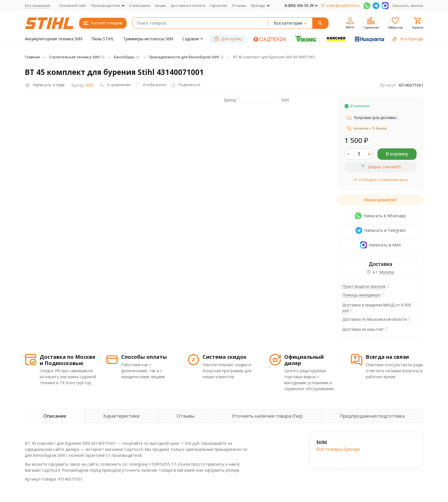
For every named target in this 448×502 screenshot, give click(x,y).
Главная (32, 57)
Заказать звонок (408, 5)
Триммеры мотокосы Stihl (148, 39)
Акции (160, 5)
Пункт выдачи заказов (364, 286)
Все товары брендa (338, 449)
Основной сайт (73, 5)
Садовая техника (199, 39)
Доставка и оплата (188, 5)
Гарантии (218, 5)
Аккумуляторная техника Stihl (54, 39)
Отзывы (239, 5)
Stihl (89, 85)
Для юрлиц (228, 39)
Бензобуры (124, 57)
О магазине (140, 5)
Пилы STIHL (103, 39)
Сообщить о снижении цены (380, 180)
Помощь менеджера (361, 295)
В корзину (397, 154)
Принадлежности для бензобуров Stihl (184, 57)
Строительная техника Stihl (74, 57)
